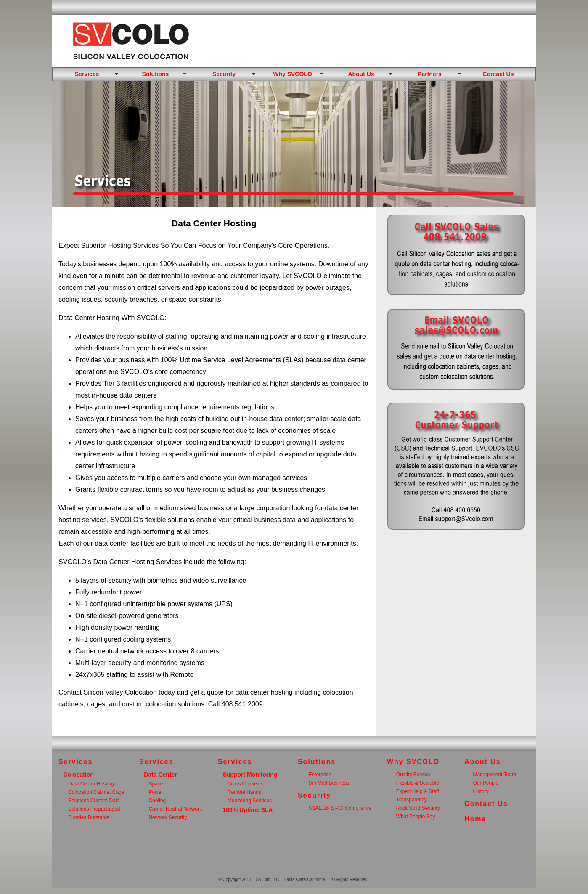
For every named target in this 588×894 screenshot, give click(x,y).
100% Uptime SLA (248, 810)
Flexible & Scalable (418, 783)
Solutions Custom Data (94, 801)
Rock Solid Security (418, 808)
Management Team (494, 775)
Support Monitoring (250, 775)
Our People (486, 783)
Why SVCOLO (293, 74)
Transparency (412, 800)
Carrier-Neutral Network (175, 809)
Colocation (79, 775)
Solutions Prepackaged (94, 809)
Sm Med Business (329, 783)
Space (156, 784)
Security (224, 74)
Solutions (156, 74)
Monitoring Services (250, 801)
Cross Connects (245, 784)
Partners (430, 74)
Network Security (168, 817)
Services (87, 74)
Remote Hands (244, 792)
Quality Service (413, 775)
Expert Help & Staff (418, 791)
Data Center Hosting (91, 784)
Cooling (157, 801)
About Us (361, 74)
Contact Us (498, 74)
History (481, 791)
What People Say (416, 817)
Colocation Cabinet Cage (96, 792)
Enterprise (320, 775)
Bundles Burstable (89, 817)
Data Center (160, 775)
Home (475, 819)
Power (156, 792)
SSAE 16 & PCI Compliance (340, 808)
